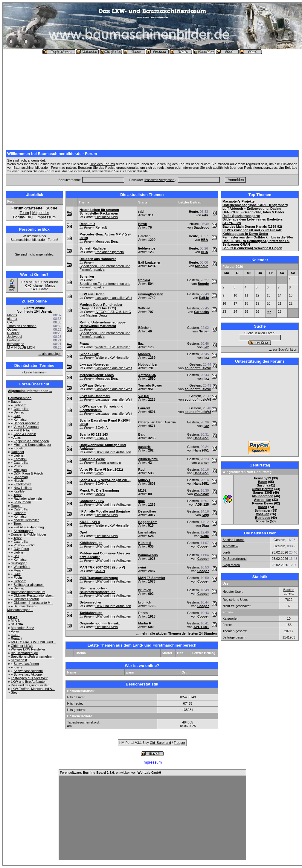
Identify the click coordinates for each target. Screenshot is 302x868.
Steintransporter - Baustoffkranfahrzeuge (97, 590)
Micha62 (201, 266)
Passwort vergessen (160, 180)
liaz (141, 343)
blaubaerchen (263, 496)
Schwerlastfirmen (26, 664)
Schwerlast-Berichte (28, 671)
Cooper (203, 546)
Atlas (17, 437)
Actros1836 (147, 375)
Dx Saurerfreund (235, 559)
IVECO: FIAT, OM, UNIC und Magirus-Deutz (105, 314)
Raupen (17, 506)
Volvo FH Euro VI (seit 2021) (101, 469)
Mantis (50, 285)
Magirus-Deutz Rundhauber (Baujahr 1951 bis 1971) (101, 306)
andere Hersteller (26, 520)
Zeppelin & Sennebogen (31, 441)
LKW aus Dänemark (95, 396)
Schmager (263, 510)
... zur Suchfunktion (283, 349)
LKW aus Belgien (93, 385)
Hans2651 (201, 438)
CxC (28, 285)
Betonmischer (90, 602)
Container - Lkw (92, 501)
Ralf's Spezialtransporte (241, 216)
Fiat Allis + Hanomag (29, 527)
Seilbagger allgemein (29, 585)
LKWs (13, 617)
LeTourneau (22, 502)
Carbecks (202, 312)
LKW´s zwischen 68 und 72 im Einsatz (252, 230)
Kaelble (19, 491)
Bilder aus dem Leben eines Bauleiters (253, 219)
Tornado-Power (150, 385)
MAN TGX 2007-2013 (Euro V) (102, 567)
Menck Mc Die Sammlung (99, 490)
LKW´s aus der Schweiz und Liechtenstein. (102, 408)
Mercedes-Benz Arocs (97, 375)
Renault (16, 639)
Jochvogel (15, 337)
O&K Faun (21, 549)
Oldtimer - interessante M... (33, 603)
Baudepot (201, 227)
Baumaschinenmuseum (28, 592)
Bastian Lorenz (233, 540)
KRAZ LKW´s (90, 522)
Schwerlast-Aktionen (28, 674)
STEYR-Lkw (232, 223)
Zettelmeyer (22, 484)
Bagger (16, 402)
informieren (191, 168)
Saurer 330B (263, 492)
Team (24, 213)
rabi (141, 212)
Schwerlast (19, 660)
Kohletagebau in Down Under (245, 234)
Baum (263, 482)
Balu (142, 434)
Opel (83, 532)
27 (269, 312)
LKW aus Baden (92, 294)
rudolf (263, 507)
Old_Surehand (160, 743)
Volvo (17, 466)
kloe (141, 501)
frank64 (144, 280)
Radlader (17, 452)
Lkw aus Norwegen (94, 364)
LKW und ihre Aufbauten (29, 682)
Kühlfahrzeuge (91, 543)
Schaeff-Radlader (93, 248)
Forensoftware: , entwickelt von (111, 773)
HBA (205, 240)
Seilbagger (19, 563)
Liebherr (19, 405)
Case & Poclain (25, 434)
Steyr (15, 692)
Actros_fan (262, 500)
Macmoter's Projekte (238, 201)
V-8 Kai (144, 396)
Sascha (263, 485)
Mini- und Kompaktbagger (32, 445)
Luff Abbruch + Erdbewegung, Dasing (252, 209)
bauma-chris (148, 555)
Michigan (20, 470)
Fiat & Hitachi (23, 430)
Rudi (142, 469)
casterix (144, 447)
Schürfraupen (23, 531)
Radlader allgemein (28, 498)
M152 (142, 490)
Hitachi (19, 481)
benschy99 (263, 478)
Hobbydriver (148, 364)
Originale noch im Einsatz (100, 623)
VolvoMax (201, 494)
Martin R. (145, 623)
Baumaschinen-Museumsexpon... (22, 608)
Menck (18, 570)
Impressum (46, 217)
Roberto (263, 521)
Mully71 (144, 480)
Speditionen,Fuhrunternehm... (33, 656)
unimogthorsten (151, 294)
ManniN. (145, 354)
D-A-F (15, 635)
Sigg (205, 515)
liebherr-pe (147, 248)
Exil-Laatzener (149, 262)
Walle (205, 536)
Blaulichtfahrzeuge (24, 653)
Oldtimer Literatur (26, 599)
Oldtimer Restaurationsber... (34, 595)
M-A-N (16, 621)
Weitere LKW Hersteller (28, 649)
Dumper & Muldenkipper (29, 534)
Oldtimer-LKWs (22, 646)
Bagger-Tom (148, 522)
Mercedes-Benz (22, 628)
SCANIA (17, 624)
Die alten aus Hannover (98, 259)
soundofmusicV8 (198, 368)
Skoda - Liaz (89, 354)
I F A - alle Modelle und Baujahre (105, 511)
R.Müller (13, 333)
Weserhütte (22, 567)
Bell (16, 556)
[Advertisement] (152, 100)
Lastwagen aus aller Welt (29, 678)
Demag (19, 412)
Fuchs (18, 577)
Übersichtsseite (136, 171)
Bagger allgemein (26, 423)
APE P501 (201, 627)
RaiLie (204, 298)
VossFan (263, 514)
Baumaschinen (20, 398)
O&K (17, 416)
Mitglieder (41, 213)
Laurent (144, 408)
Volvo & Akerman (26, 427)
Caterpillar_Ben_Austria (157, 422)
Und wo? (12, 288)
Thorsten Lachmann (22, 326)
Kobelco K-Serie (92, 459)
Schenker (87, 276)
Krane (18, 667)
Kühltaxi (145, 543)
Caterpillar (21, 409)
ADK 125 (202, 504)
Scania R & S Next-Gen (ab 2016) (105, 480)
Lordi (226, 552)
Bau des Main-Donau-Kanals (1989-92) (252, 226)
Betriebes (263, 518)
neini (142, 567)
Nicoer (204, 331)
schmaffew (230, 546)
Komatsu (20, 419)
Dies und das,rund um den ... (32, 685)
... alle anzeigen (50, 354)
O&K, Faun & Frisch (28, 473)
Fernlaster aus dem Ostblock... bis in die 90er (258, 237)
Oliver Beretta (263, 489)
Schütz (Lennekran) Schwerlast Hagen (252, 248)
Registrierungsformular (122, 168)
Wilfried (144, 308)
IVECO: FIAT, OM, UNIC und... (33, 642)
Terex (17, 495)
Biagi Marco (231, 565)
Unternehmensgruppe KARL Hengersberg (255, 205)
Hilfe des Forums (102, 164)
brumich (145, 590)
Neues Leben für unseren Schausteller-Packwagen (99, 212)
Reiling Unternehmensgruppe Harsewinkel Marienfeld (103, 324)
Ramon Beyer (263, 503)
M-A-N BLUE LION (21, 347)
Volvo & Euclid (24, 545)
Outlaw (12, 329)
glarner (39, 285)
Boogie (203, 284)
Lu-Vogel (14, 340)
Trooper (179, 743)
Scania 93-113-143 (94, 434)
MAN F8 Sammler (152, 578)
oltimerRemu (148, 459)
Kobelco (19, 448)
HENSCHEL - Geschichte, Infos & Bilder (253, 212)
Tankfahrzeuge (91, 613)
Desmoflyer (147, 511)
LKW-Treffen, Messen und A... (33, 689)
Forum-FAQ (23, 217)
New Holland (23, 488)
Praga (84, 343)
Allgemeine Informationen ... (30, 391)
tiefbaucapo (16, 344)
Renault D (87, 224)
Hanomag (21, 477)
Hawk (142, 224)
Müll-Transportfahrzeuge (99, 578)
